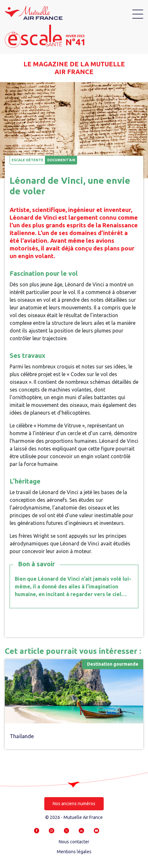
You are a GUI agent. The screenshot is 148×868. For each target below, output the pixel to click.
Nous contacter (74, 842)
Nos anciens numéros (74, 804)
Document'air (61, 160)
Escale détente (27, 160)
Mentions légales (74, 852)
